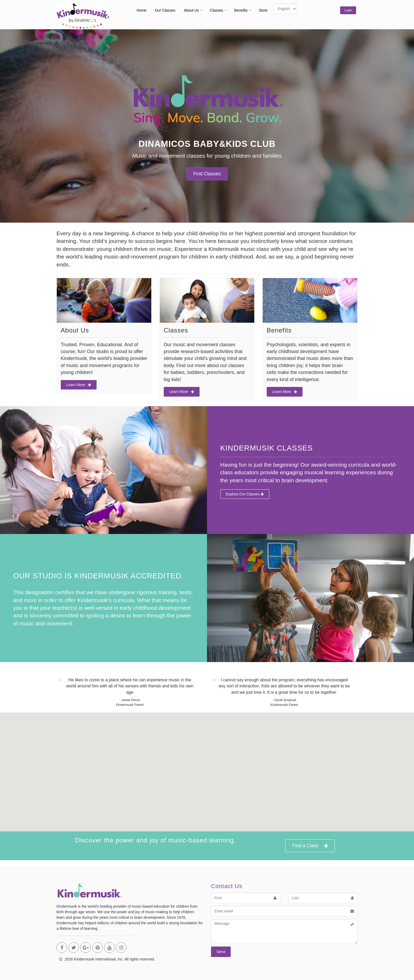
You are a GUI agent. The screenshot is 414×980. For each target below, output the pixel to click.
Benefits (241, 10)
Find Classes (207, 174)
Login (348, 10)
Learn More (79, 385)
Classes (217, 10)
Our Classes (165, 10)
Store (263, 10)
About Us (191, 10)
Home (142, 10)
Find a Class (310, 846)
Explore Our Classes (245, 494)
